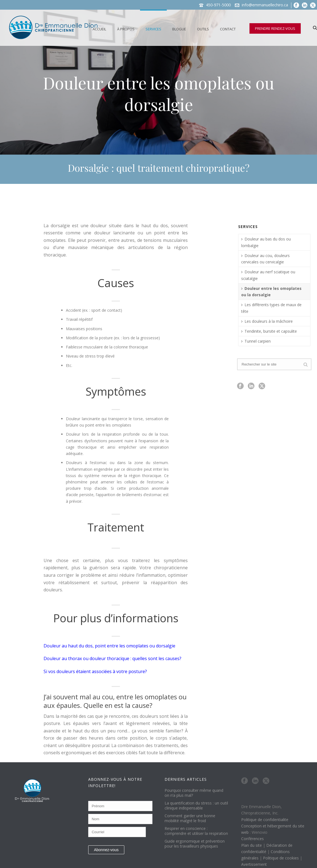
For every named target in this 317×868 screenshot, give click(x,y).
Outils (203, 29)
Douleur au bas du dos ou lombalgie (266, 242)
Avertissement (254, 864)
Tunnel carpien (256, 341)
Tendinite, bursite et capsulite (269, 331)
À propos (126, 29)
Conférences (252, 839)
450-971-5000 (218, 5)
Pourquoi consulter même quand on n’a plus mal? (194, 793)
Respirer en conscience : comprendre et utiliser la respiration (196, 831)
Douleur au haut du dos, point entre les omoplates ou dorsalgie (109, 646)
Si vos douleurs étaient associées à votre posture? (95, 671)
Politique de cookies (281, 858)
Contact (228, 29)
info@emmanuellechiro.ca (265, 5)
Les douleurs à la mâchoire (267, 321)
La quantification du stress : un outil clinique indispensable (196, 806)
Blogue (179, 29)
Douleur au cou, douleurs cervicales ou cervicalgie (265, 259)
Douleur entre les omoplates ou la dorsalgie (271, 292)
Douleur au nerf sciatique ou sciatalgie (268, 275)
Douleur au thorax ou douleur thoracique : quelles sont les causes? (112, 658)
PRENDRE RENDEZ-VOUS (275, 28)
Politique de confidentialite (265, 820)
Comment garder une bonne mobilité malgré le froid (190, 818)
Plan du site (252, 845)
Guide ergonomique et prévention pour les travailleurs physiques (195, 844)
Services (153, 29)
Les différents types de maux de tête (271, 308)
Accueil (99, 29)
